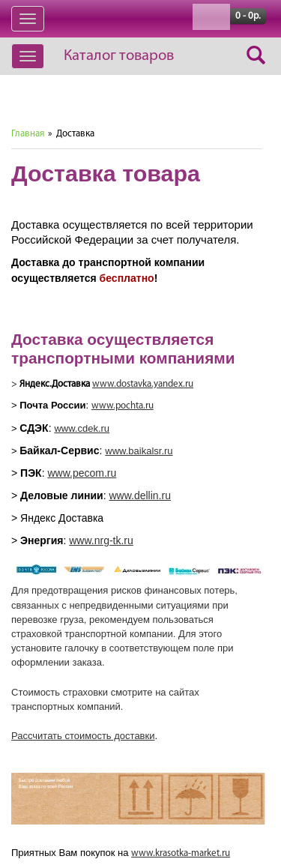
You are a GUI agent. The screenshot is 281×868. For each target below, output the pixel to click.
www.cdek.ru (82, 428)
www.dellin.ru (139, 495)
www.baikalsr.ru (139, 451)
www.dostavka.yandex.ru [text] (143, 384)
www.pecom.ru (82, 473)
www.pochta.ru (123, 406)
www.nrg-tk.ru (101, 540)
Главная (28, 134)
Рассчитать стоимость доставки (83, 736)
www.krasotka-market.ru (181, 853)
